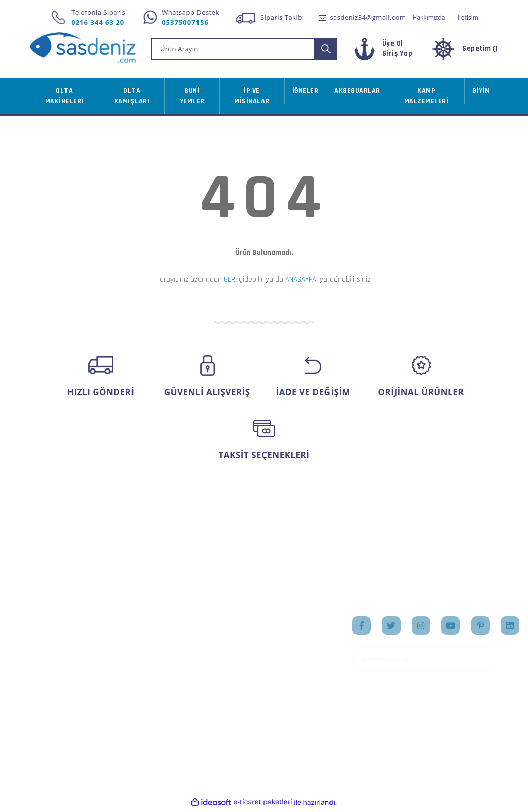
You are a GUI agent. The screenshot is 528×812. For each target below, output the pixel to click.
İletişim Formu (53, 674)
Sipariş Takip (212, 642)
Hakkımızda (429, 17)
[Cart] (465, 52)
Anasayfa (286, 626)
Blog (279, 674)
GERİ (230, 282)
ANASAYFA (301, 282)
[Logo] (83, 48)
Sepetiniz (206, 674)
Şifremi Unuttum (57, 657)
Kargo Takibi (50, 715)
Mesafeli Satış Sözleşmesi (133, 631)
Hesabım (205, 626)
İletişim (468, 17)
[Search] (244, 51)
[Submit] (487, 663)
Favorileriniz (211, 657)
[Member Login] (388, 52)
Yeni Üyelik (48, 626)
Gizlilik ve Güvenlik (141, 668)
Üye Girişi (45, 642)
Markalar (286, 657)
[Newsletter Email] (425, 663)
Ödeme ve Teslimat (142, 651)
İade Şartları (130, 683)
